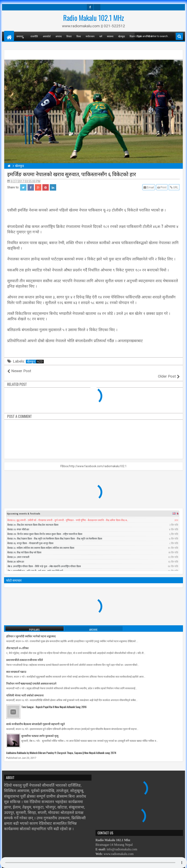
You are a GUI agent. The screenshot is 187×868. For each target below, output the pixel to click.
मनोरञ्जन (90, 36)
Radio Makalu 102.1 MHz (94, 18)
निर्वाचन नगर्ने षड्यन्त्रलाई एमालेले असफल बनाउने (31, 678)
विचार (69, 36)
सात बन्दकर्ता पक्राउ (16, 666)
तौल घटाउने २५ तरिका (17, 642)
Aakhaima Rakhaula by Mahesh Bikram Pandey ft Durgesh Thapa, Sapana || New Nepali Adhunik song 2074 (61, 747)
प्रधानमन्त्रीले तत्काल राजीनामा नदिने (25, 654)
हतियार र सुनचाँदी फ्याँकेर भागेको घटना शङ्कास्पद (31, 631)
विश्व (79, 36)
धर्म (101, 36)
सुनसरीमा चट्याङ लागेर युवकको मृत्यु (40, 730)
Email (149, 187)
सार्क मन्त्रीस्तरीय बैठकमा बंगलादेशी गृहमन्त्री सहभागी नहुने (36, 718)
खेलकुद (121, 36)
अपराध (58, 36)
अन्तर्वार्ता (47, 36)
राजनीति (34, 36)
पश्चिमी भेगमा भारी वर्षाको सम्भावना (25, 690)
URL (174, 187)
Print (162, 187)
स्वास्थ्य (110, 36)
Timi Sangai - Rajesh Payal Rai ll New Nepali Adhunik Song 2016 (54, 701)
